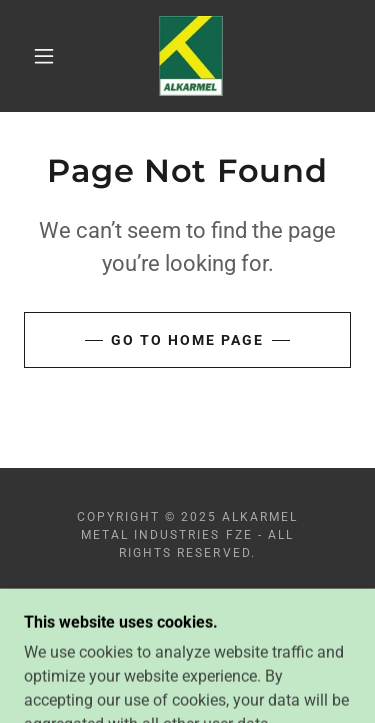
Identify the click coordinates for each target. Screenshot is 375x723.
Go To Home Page (187, 340)
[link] (191, 56)
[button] (44, 56)
